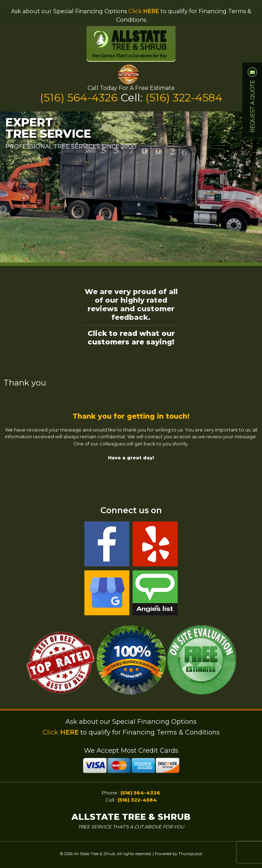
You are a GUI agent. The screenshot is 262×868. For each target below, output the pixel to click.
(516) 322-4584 (184, 98)
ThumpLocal (190, 854)
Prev (9, 187)
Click (144, 11)
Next (253, 187)
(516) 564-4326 (80, 98)
